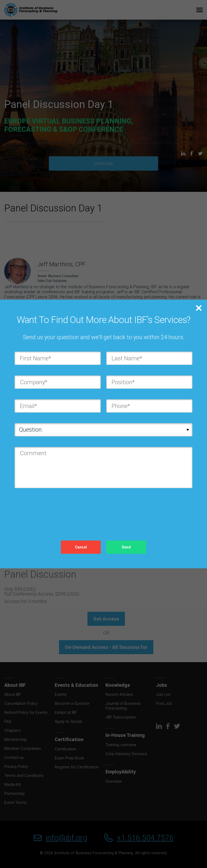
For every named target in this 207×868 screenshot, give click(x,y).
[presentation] (55, 509)
